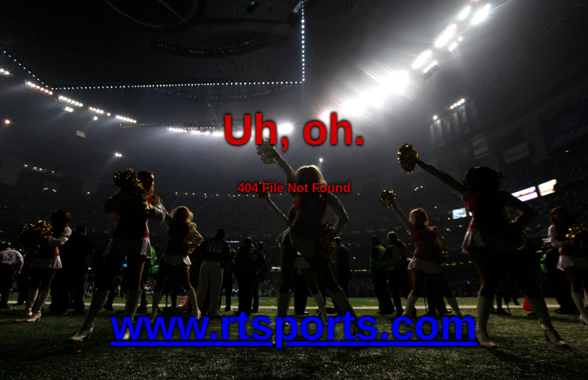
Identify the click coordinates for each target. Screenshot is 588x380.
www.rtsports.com (294, 325)
